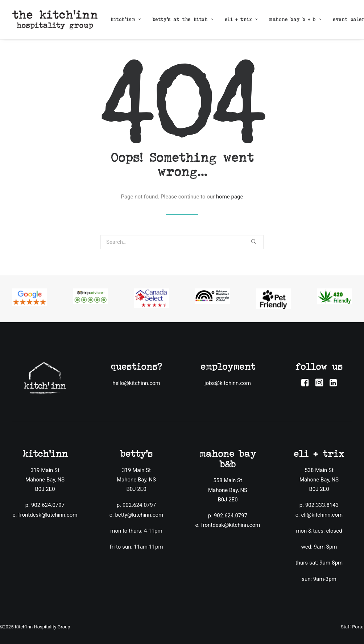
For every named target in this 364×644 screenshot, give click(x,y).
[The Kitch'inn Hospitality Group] (55, 20)
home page (230, 197)
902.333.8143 (322, 505)
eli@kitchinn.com (322, 514)
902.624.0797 (48, 505)
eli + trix (241, 19)
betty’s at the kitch (183, 19)
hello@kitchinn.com (136, 383)
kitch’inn (126, 19)
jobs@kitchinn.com (228, 383)
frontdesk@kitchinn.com (48, 514)
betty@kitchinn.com (139, 514)
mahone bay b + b (295, 19)
